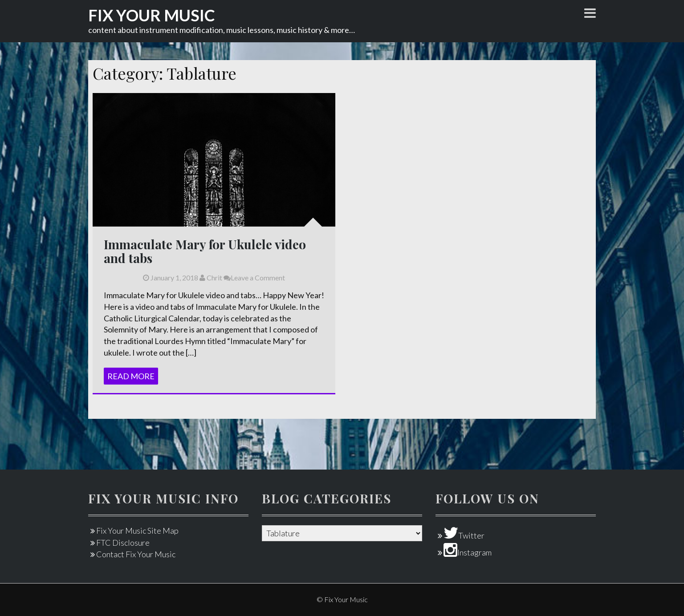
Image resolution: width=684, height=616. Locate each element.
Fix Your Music (152, 15)
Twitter (464, 535)
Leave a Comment (254, 278)
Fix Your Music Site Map (137, 531)
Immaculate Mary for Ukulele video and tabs (205, 251)
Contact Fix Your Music (136, 554)
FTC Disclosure (123, 543)
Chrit (211, 278)
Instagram (468, 552)
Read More (131, 376)
